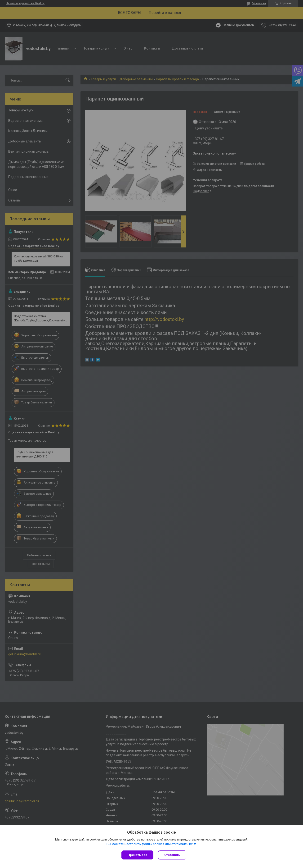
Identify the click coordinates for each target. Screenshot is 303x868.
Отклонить (172, 855)
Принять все (137, 855)
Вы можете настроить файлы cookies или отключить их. (150, 844)
